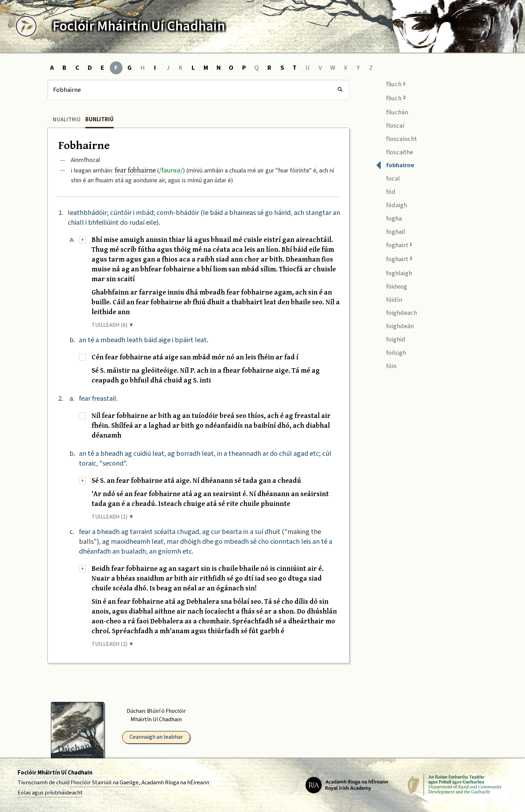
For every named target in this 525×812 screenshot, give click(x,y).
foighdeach (396, 312)
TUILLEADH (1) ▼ (113, 517)
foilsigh (391, 352)
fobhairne (395, 165)
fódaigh (391, 205)
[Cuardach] (198, 90)
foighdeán (395, 326)
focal (388, 178)
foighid (391, 339)
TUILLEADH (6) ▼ (113, 325)
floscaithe (394, 151)
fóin (386, 365)
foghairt (394, 245)
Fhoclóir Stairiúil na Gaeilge (105, 783)
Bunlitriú (99, 120)
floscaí (390, 125)
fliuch (391, 84)
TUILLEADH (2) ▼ (113, 644)
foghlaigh (394, 272)
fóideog (391, 286)
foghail (390, 231)
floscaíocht (396, 138)
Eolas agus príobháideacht (50, 793)
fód (386, 191)
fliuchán (392, 111)
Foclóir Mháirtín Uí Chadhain (55, 773)
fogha (389, 218)
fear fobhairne (135, 170)
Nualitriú (67, 120)
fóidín (389, 299)
